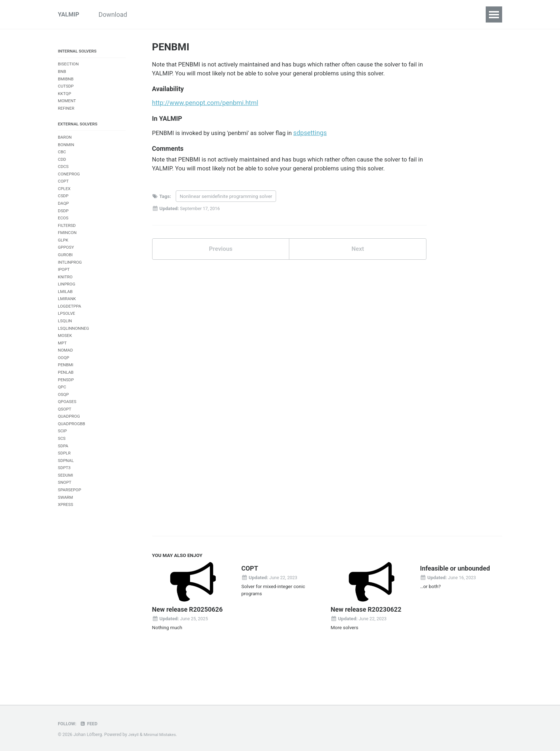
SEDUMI (66, 508)
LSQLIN (65, 342)
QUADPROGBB (72, 452)
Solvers (313, 14)
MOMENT (67, 105)
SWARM (66, 531)
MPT (63, 365)
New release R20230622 (366, 645)
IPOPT (64, 286)
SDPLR (65, 484)
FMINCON (68, 247)
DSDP (64, 223)
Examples (200, 14)
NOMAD (66, 373)
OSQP (64, 421)
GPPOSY (66, 263)
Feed (90, 723)
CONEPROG (70, 183)
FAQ (371, 14)
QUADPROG (70, 445)
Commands (273, 14)
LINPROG (67, 302)
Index (344, 14)
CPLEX (65, 199)
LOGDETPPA (70, 326)
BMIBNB (66, 82)
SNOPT (65, 516)
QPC (62, 413)
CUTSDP (66, 89)
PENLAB (66, 397)
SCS (62, 468)
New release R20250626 (187, 645)
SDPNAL (66, 492)
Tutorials (161, 14)
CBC (62, 160)
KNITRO (66, 294)
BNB (62, 74)
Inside (235, 14)
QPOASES (68, 429)
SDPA (63, 476)
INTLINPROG (71, 278)
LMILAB (66, 310)
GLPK (63, 255)
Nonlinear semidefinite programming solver (226, 203)
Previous (221, 256)
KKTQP (65, 97)
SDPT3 (65, 500)
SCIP (63, 460)
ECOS (64, 231)
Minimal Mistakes (162, 735)
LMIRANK (67, 318)
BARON (65, 144)
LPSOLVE (67, 334)
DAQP (64, 215)
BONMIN (67, 152)
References (405, 14)
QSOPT (65, 437)
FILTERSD (67, 239)
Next (358, 256)
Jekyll (134, 735)
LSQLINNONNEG (75, 350)
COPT (64, 191)
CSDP (64, 207)
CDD (62, 168)
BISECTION (69, 66)
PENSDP (66, 405)
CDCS (64, 176)
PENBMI (66, 389)
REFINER (67, 113)
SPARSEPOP (70, 524)
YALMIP (69, 14)
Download (121, 14)
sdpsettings (321, 137)
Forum (444, 14)
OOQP (64, 381)
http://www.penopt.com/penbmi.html (205, 106)
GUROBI (66, 271)
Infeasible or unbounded (455, 604)
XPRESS (66, 539)
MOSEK (65, 357)
